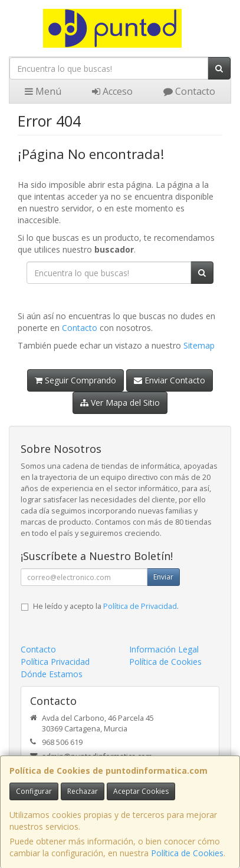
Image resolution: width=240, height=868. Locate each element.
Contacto (189, 91)
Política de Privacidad (140, 606)
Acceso (112, 91)
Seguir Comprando (75, 380)
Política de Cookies (187, 853)
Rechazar (83, 791)
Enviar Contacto (170, 380)
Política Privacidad (55, 662)
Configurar (34, 791)
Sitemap (199, 345)
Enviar (163, 577)
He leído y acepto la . (106, 606)
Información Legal (164, 649)
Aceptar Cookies (141, 791)
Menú (43, 91)
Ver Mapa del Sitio (120, 402)
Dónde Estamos (52, 674)
